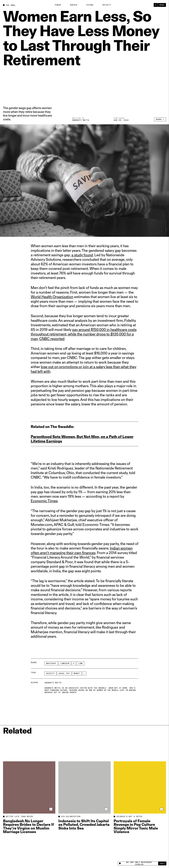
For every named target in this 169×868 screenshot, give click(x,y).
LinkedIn (65, 663)
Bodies (74, 5)
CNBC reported (52, 339)
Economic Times (44, 501)
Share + (160, 119)
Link (80, 663)
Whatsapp (51, 663)
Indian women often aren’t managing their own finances (82, 550)
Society (107, 5)
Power (58, 5)
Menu (162, 5)
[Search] (156, 5)
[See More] (84, 673)
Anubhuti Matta (81, 120)
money (77, 673)
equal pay (64, 673)
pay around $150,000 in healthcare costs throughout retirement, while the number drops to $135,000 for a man (84, 334)
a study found (82, 255)
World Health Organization (52, 297)
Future (90, 5)
